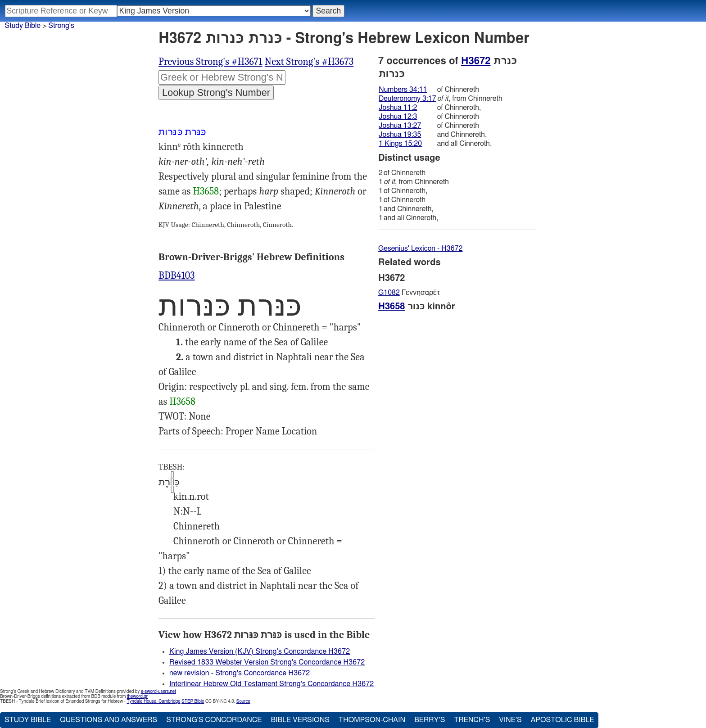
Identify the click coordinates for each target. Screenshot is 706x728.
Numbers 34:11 (403, 90)
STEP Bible (193, 701)
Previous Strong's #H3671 (210, 62)
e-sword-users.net (158, 692)
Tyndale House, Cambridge (153, 701)
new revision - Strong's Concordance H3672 (240, 673)
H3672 (476, 61)
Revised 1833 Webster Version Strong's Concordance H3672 (267, 662)
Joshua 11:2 (398, 108)
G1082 (389, 293)
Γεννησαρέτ (409, 293)
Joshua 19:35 (400, 135)
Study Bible (23, 26)
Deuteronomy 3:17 (407, 99)
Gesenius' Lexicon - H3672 (420, 249)
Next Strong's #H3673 (309, 62)
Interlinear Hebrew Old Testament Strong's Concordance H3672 (272, 684)
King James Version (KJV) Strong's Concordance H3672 (260, 651)
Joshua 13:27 (400, 126)
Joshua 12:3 (398, 117)
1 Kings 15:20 (400, 144)
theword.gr (137, 696)
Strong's (61, 26)
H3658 (206, 191)
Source (243, 701)
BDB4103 (177, 276)
